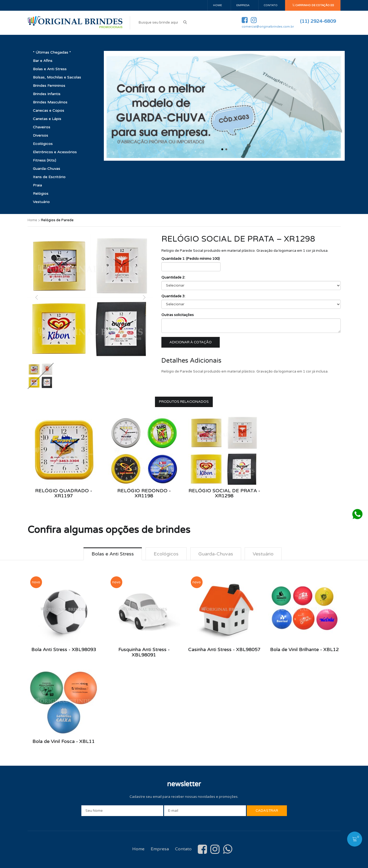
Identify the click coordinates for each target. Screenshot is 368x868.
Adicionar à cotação (191, 342)
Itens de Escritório (49, 177)
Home (217, 5)
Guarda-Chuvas (47, 169)
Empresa (243, 5)
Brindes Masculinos (50, 102)
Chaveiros (42, 127)
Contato (271, 5)
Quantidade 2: (173, 277)
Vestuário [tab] (263, 554)
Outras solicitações (178, 315)
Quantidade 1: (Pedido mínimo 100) (191, 259)
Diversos (41, 135)
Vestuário (41, 202)
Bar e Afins (43, 61)
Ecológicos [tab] (166, 554)
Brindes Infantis (47, 94)
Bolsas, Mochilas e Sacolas (57, 77)
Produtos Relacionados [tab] (184, 402)
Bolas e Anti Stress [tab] (113, 554)
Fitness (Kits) (45, 160)
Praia (37, 185)
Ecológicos (43, 144)
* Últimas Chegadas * (52, 52)
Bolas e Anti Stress (50, 69)
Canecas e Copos (49, 110)
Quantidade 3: (173, 296)
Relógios (41, 193)
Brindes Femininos (49, 86)
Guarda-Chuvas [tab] (216, 554)
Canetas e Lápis (47, 119)
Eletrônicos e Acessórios (55, 152)
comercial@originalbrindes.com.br (268, 27)
